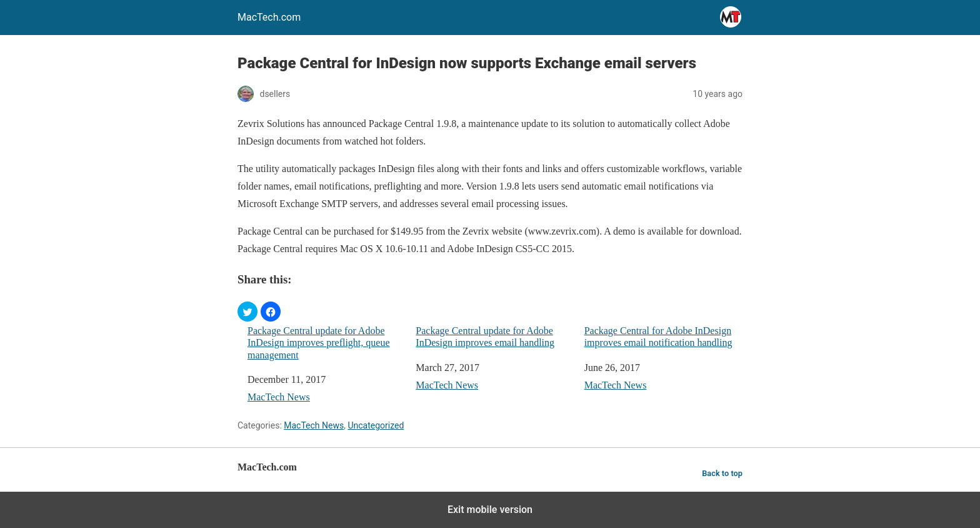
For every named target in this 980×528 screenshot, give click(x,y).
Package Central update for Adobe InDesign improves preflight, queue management (319, 343)
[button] (247, 312)
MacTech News (279, 397)
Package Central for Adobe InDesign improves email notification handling (658, 337)
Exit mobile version (490, 510)
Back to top (722, 473)
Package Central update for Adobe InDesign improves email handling (485, 337)
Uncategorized (376, 425)
